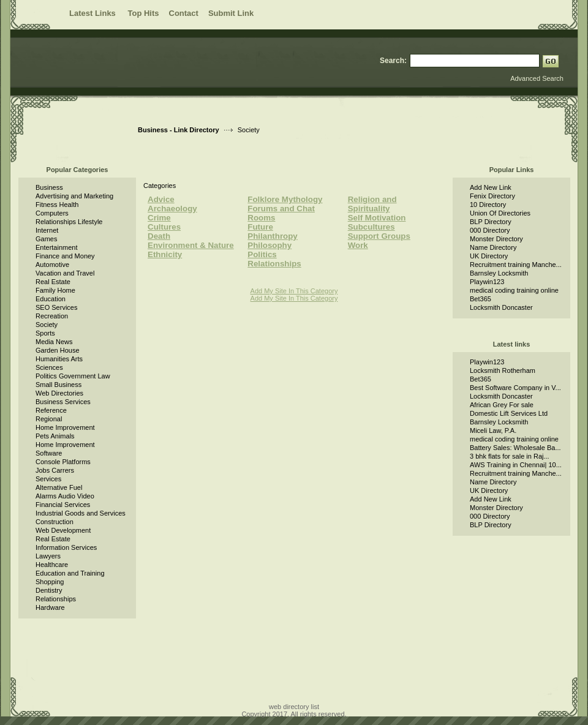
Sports (45, 333)
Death (159, 236)
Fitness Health (57, 205)
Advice (161, 199)
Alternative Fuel (59, 487)
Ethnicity (165, 254)
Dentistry (49, 590)
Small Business (58, 385)
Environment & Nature (191, 245)
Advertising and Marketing (74, 196)
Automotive (52, 265)
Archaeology (172, 208)
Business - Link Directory (179, 130)
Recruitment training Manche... (516, 265)
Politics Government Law (73, 376)
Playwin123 (487, 282)
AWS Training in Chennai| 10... (516, 465)
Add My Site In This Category (294, 291)
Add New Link (491, 187)
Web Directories (59, 393)
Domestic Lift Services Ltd (509, 413)
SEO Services (56, 307)
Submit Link (231, 13)
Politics (262, 254)
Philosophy (269, 245)
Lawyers (48, 556)
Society (47, 325)
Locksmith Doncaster (501, 307)
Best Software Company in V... (515, 388)
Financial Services (63, 505)
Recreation (52, 316)
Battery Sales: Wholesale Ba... (515, 448)
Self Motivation (377, 218)
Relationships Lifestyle (69, 222)
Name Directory (493, 247)
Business (49, 187)
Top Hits (143, 13)
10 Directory (488, 205)
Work (358, 245)
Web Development (63, 530)
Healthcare (52, 565)
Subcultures (371, 227)
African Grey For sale (502, 405)
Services (48, 479)
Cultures (164, 227)
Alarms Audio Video (65, 496)
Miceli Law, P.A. (493, 430)
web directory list (294, 707)
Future (260, 227)
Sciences (49, 367)
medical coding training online (514, 290)
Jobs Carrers (55, 470)
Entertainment (56, 247)
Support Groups (379, 236)
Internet (47, 230)
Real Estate (53, 282)
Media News (54, 342)
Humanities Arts (59, 359)
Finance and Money (65, 256)
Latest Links (93, 13)
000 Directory (490, 230)
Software (49, 453)
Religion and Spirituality (372, 204)
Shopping (50, 582)
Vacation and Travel (65, 273)
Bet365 (481, 299)
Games (46, 239)
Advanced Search (537, 78)
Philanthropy (272, 236)
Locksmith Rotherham (503, 370)
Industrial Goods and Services (81, 513)
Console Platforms (63, 462)
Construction (55, 522)
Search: (393, 61)
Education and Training (70, 573)
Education (51, 299)
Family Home (55, 290)
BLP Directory (491, 222)
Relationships (56, 599)
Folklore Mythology (285, 199)
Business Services (63, 402)
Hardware (50, 607)
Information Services (66, 547)
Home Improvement (65, 427)
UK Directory (489, 256)
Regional (49, 419)
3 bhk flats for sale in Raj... (510, 456)
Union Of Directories (500, 213)
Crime (159, 218)
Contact (184, 13)
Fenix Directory (492, 196)
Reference (51, 410)
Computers (52, 213)
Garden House (58, 350)
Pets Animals (55, 436)
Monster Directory (496, 239)
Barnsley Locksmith (499, 273)
